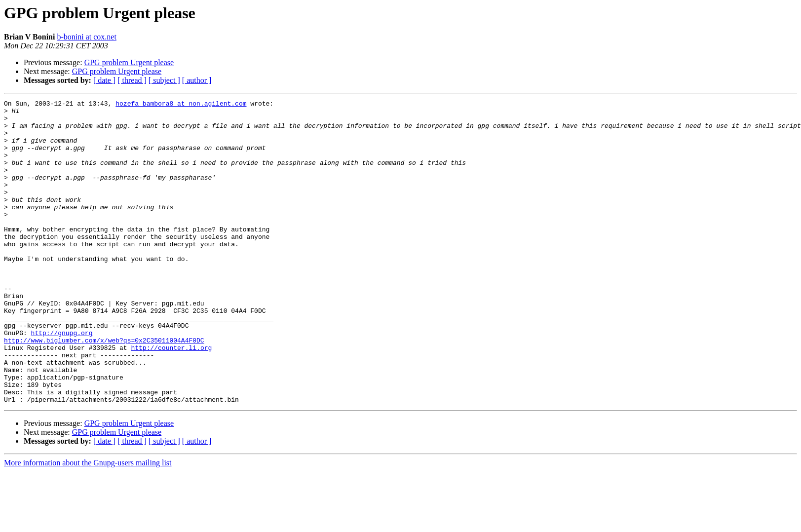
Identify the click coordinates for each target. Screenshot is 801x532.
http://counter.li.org (171, 398)
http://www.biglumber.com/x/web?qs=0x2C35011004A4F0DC (104, 389)
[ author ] (197, 80)
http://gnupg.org (62, 380)
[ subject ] (164, 80)
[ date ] (104, 80)
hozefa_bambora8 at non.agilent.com (181, 105)
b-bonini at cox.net (86, 37)
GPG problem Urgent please (129, 62)
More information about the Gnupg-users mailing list (88, 523)
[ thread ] (132, 80)
